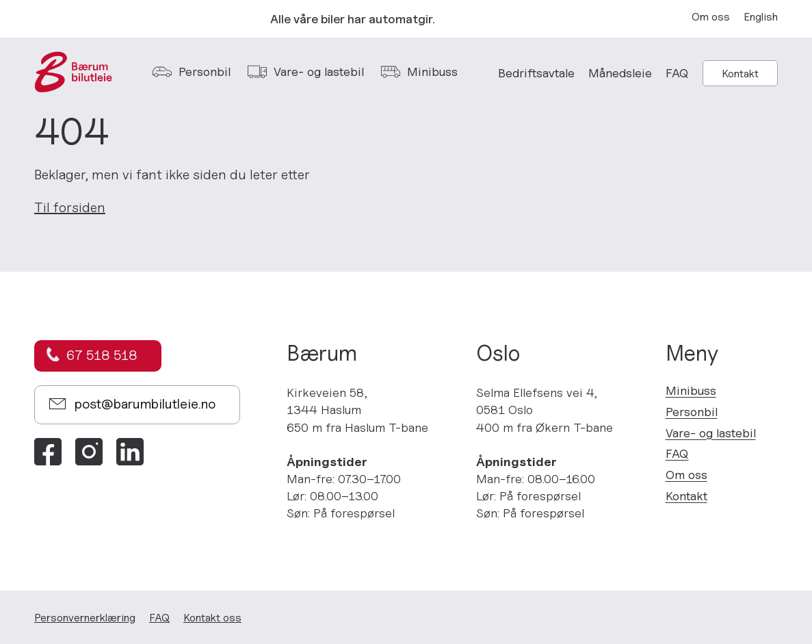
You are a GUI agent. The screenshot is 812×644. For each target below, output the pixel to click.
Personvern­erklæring (85, 617)
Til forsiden (70, 207)
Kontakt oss (212, 617)
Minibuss (691, 390)
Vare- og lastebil (711, 433)
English (761, 16)
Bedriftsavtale (536, 73)
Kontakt (740, 73)
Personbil (692, 412)
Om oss (711, 16)
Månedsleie (620, 73)
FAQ (677, 73)
